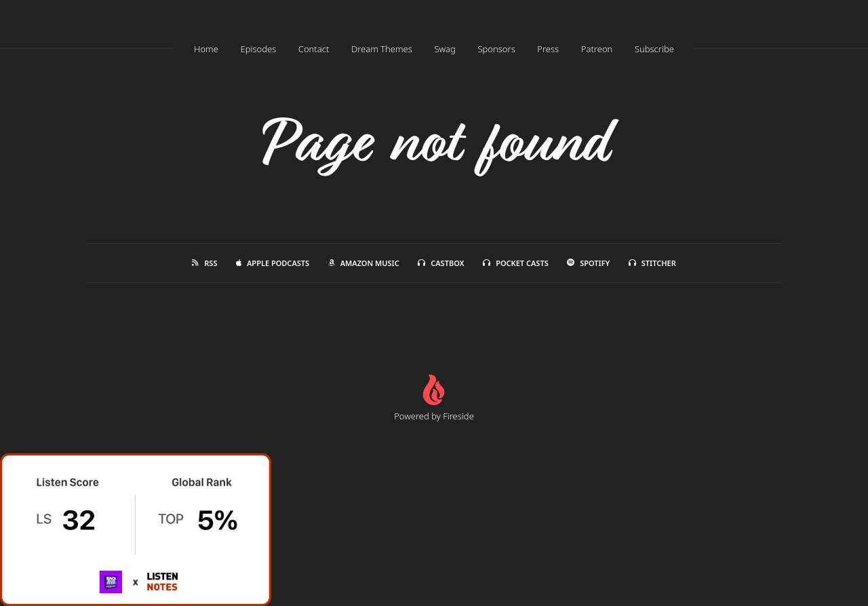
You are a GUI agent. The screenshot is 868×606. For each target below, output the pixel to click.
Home (206, 49)
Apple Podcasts (273, 263)
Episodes (258, 49)
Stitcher (652, 263)
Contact (314, 49)
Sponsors (496, 49)
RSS (204, 263)
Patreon (597, 49)
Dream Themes (382, 49)
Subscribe (654, 49)
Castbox (441, 263)
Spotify (588, 263)
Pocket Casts (516, 263)
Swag (445, 49)
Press (548, 49)
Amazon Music (364, 263)
